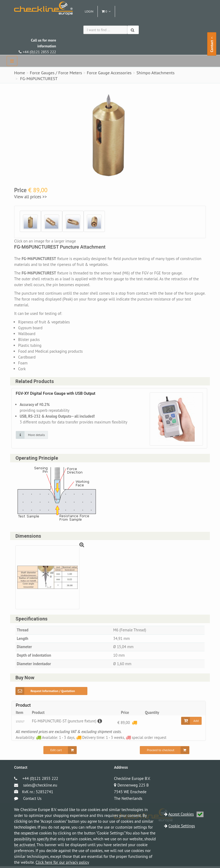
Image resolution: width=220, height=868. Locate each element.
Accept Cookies (186, 814)
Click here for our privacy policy (62, 862)
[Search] (133, 30)
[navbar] (12, 61)
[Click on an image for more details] (32, 435)
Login (89, 11)
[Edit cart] (60, 752)
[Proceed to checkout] (164, 752)
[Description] (101, 723)
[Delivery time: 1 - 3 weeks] (134, 724)
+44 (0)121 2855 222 (37, 46)
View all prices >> (30, 197)
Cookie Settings (182, 826)
